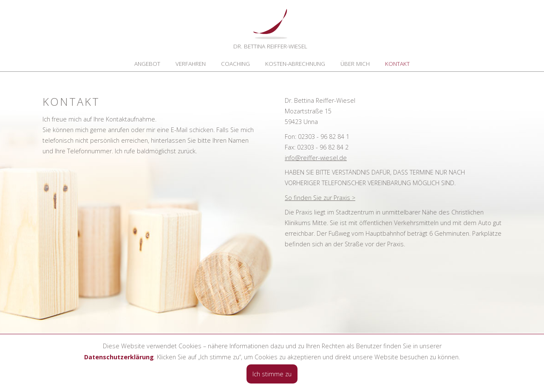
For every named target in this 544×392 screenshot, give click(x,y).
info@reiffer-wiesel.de (316, 158)
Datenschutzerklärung (119, 357)
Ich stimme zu (272, 374)
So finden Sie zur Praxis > (320, 198)
